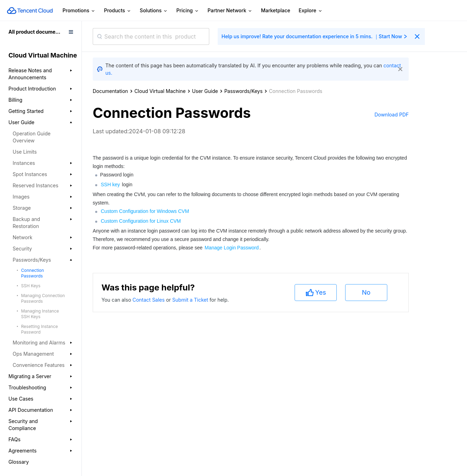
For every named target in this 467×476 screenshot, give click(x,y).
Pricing (188, 11)
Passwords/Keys (244, 91)
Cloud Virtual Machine (160, 91)
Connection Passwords (32, 273)
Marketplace (275, 10)
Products (118, 11)
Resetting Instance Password (40, 329)
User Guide (205, 91)
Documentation (110, 91)
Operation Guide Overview (32, 137)
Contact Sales (149, 300)
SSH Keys (31, 286)
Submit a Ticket (191, 300)
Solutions (154, 11)
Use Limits (25, 152)
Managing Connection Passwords (43, 298)
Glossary (19, 462)
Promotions (79, 11)
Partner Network (230, 11)
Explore (311, 11)
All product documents (36, 32)
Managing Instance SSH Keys (40, 314)
